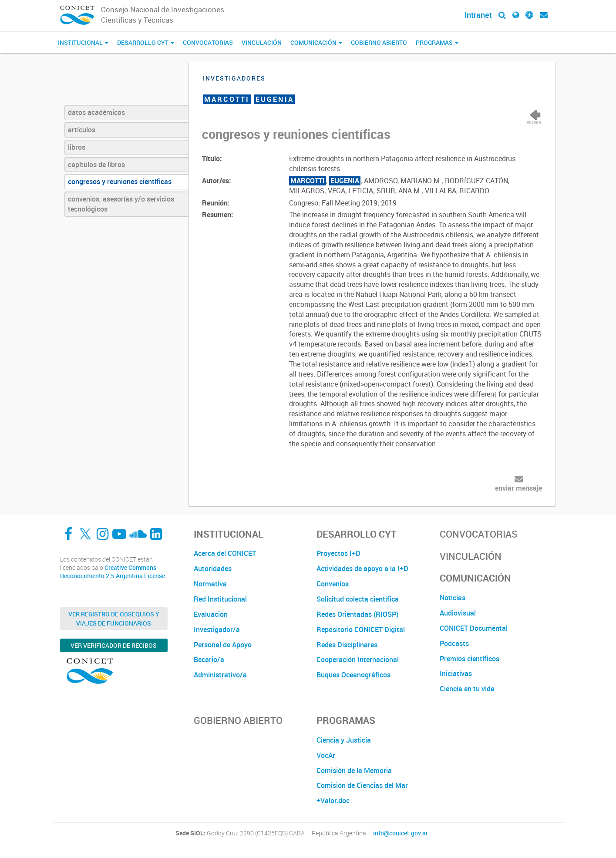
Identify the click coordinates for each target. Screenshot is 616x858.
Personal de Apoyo (223, 645)
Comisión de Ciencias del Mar (362, 785)
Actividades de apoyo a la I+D (362, 569)
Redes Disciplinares (347, 645)
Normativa (210, 584)
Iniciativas (456, 673)
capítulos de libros (96, 165)
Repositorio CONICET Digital (361, 629)
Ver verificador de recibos (114, 645)
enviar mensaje (518, 488)
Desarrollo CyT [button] (146, 42)
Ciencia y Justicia (344, 740)
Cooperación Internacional (358, 659)
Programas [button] (437, 42)
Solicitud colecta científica (358, 599)
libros (77, 147)
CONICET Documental (474, 628)
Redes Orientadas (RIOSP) (357, 614)
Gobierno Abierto (379, 42)
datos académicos (96, 112)
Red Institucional (220, 599)
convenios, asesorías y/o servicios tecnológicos (121, 204)
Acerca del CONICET (225, 553)
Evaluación (211, 614)
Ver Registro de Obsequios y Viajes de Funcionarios (114, 619)
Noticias (453, 598)
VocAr (326, 755)
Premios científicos (470, 659)
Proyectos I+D (338, 553)
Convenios (333, 584)
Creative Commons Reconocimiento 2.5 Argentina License (113, 572)
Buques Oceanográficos (353, 675)
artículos (82, 130)
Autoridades (213, 569)
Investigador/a (217, 629)
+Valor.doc (333, 801)
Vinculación (262, 42)
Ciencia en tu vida (467, 689)
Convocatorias (208, 42)
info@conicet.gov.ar (401, 833)
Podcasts (454, 643)
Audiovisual (458, 613)
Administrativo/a (220, 675)
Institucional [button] (83, 42)
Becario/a (209, 659)
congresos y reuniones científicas (120, 182)
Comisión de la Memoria (354, 771)
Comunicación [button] (316, 42)
